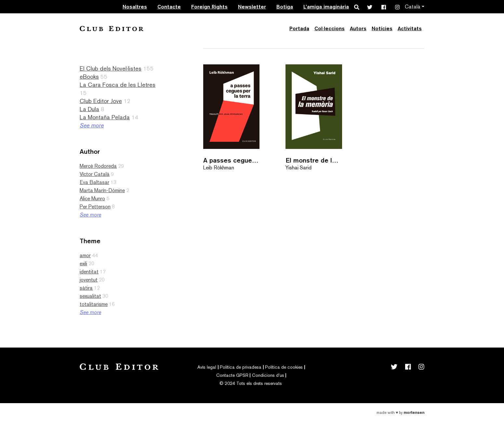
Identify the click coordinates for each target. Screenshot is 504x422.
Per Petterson (95, 207)
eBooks (89, 77)
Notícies (382, 28)
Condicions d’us (268, 375)
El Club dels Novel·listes (111, 68)
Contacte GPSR (232, 375)
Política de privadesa (241, 367)
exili (83, 264)
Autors (358, 28)
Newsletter (252, 7)
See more (92, 125)
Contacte (169, 7)
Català (413, 7)
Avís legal (207, 367)
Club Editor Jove (101, 101)
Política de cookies (284, 367)
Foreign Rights (209, 7)
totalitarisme (94, 304)
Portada (299, 28)
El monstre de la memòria (314, 160)
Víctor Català (95, 174)
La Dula (89, 109)
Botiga (285, 7)
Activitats (410, 28)
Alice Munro (92, 198)
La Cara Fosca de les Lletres (118, 85)
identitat (89, 272)
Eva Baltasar (94, 182)
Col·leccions (330, 28)
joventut (89, 280)
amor (85, 255)
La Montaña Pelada (105, 117)
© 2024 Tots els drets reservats (251, 383)
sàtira (86, 288)
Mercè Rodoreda (98, 166)
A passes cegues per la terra (231, 160)
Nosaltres (135, 7)
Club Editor (112, 28)
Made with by (400, 413)
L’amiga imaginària (326, 7)
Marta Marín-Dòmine (102, 190)
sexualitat (90, 296)
